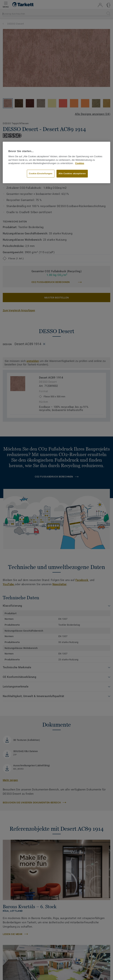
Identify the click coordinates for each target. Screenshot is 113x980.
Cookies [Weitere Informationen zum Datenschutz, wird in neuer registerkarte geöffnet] (80, 163)
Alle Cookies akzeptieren (72, 173)
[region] (56, 162)
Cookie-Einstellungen (41, 173)
